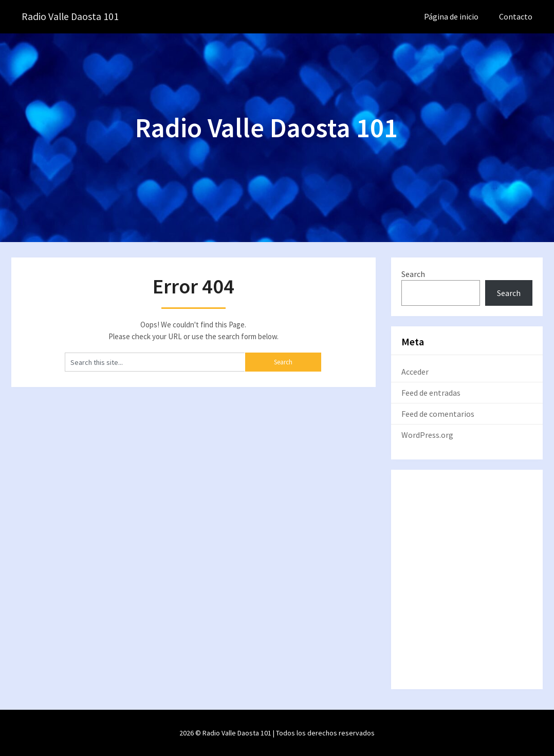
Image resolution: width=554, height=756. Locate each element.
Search (413, 274)
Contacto (516, 16)
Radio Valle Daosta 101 (71, 17)
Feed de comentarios (438, 414)
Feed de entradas (431, 393)
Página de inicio (451, 16)
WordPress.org (427, 435)
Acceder (415, 372)
